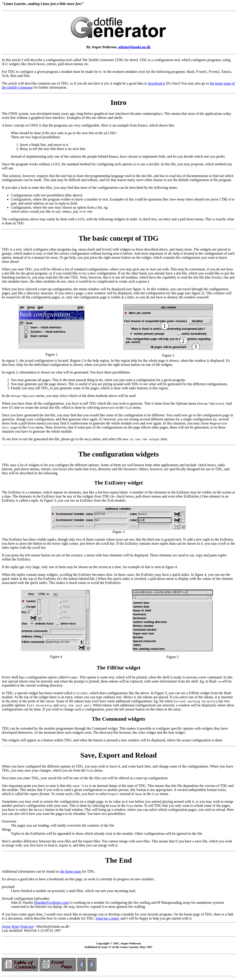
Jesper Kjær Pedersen (18, 926)
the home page (71, 871)
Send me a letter (107, 918)
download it (157, 83)
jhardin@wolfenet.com (52, 903)
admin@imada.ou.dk (134, 47)
